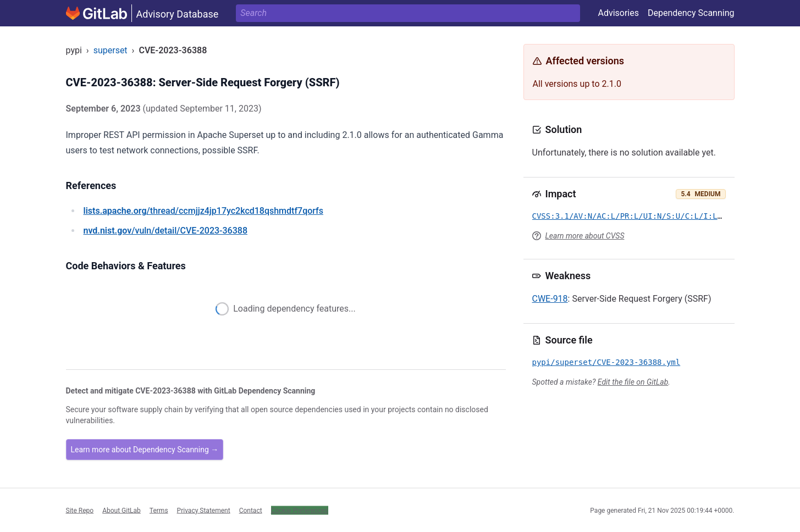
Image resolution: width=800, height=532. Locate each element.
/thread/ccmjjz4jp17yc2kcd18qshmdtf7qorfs (203, 211)
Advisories (618, 13)
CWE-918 (550, 299)
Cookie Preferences (300, 510)
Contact (251, 510)
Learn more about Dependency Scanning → (145, 450)
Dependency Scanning (691, 13)
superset (111, 50)
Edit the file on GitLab (633, 382)
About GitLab (122, 510)
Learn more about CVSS (585, 236)
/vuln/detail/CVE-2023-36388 (165, 231)
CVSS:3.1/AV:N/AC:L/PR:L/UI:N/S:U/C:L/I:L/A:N (634, 216)
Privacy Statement (204, 510)
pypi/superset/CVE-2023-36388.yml (606, 362)
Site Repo (80, 510)
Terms (159, 510)
